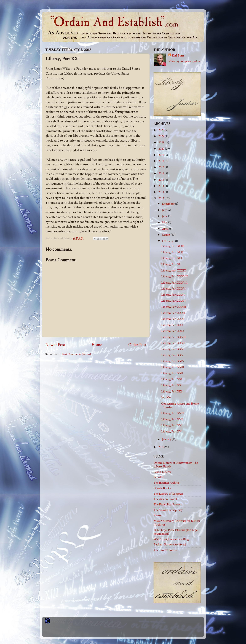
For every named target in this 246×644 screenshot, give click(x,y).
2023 (162, 130)
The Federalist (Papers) (167, 504)
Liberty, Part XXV (172, 355)
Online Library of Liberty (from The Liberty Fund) (176, 465)
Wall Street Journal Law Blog (171, 539)
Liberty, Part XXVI (173, 349)
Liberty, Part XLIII (172, 246)
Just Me (166, 397)
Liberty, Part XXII (172, 373)
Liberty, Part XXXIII (174, 307)
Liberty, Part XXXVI (174, 289)
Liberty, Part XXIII (173, 367)
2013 (162, 192)
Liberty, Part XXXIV (174, 301)
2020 (162, 149)
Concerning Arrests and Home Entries (180, 405)
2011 (161, 447)
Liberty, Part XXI (172, 379)
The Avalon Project (165, 499)
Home (97, 345)
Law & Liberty (162, 472)
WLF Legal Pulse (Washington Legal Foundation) (176, 532)
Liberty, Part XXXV (173, 295)
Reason (158, 515)
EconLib (159, 477)
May (165, 222)
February (168, 241)
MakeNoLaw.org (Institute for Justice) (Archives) (177, 523)
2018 (162, 161)
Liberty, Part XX (171, 385)
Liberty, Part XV (171, 432)
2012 (162, 198)
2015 (162, 180)
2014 (162, 186)
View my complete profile (184, 61)
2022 (162, 136)
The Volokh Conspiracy (168, 510)
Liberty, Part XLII (172, 252)
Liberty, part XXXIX (174, 271)
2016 (162, 173)
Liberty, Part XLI (172, 258)
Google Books (162, 488)
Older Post (137, 345)
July (165, 210)
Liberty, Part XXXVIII (175, 276)
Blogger (130, 632)
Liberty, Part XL (171, 264)
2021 (162, 142)
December (169, 204)
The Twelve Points (165, 550)
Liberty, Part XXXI (173, 319)
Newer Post (55, 345)
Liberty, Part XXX (172, 325)
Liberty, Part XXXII (173, 313)
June (165, 216)
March (166, 235)
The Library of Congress (168, 494)
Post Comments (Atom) (76, 354)
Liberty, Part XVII (172, 419)
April (166, 229)
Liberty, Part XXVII (173, 343)
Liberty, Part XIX (172, 392)
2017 (162, 167)
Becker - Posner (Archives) (170, 545)
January (167, 439)
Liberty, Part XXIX (173, 331)
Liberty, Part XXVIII (174, 337)
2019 (162, 155)
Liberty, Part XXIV (173, 361)
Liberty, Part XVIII (173, 413)
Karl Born (178, 56)
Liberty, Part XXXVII (174, 283)
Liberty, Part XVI (172, 425)
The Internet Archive (166, 483)
